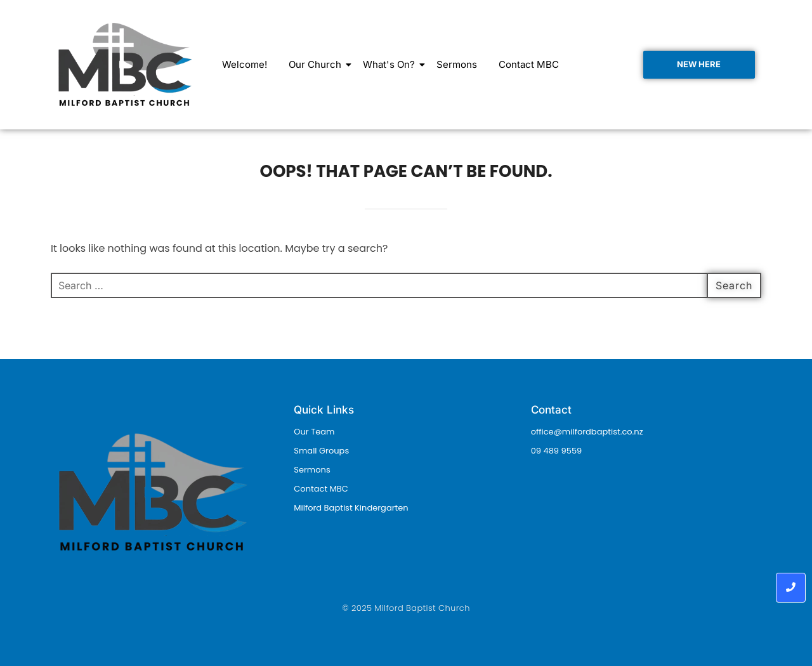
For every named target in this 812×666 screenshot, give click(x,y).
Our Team (314, 432)
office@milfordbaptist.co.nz (587, 432)
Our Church (317, 64)
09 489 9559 (557, 451)
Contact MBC (529, 64)
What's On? (391, 64)
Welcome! (245, 64)
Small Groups (321, 451)
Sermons (457, 64)
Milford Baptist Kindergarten (351, 508)
